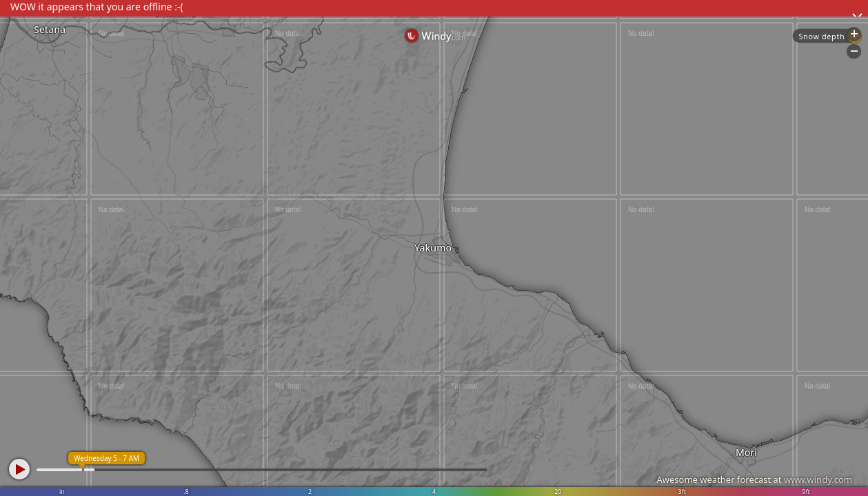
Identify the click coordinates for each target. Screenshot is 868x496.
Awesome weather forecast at (754, 479)
